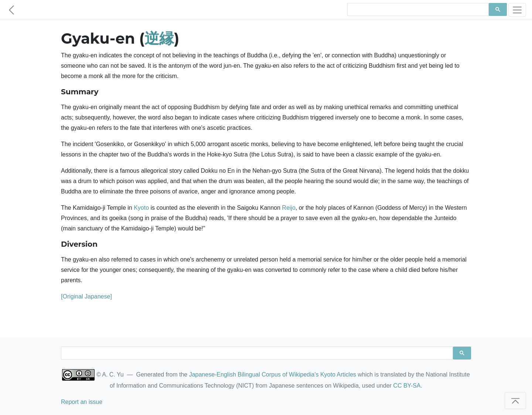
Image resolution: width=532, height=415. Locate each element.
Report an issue (82, 402)
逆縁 (159, 38)
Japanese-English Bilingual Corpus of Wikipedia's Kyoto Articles (273, 374)
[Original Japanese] (86, 296)
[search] (417, 10)
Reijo (289, 208)
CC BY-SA (407, 386)
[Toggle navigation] (517, 10)
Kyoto (141, 208)
